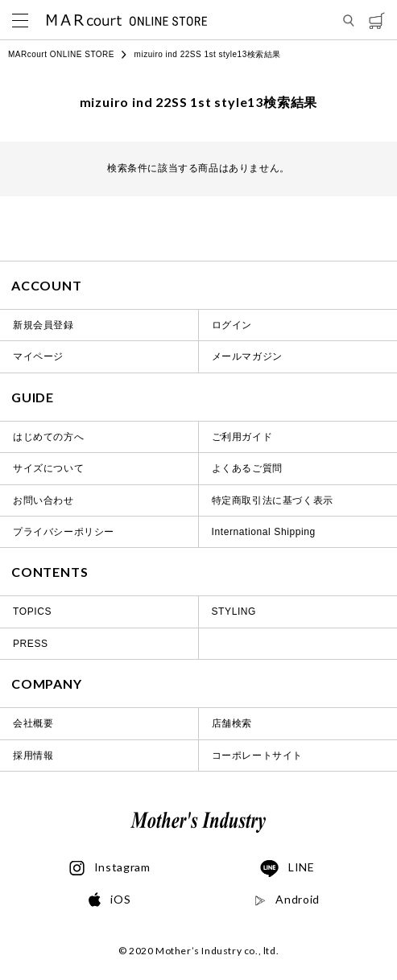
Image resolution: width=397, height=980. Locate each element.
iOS (110, 900)
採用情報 (33, 756)
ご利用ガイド (242, 437)
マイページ (38, 356)
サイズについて (48, 468)
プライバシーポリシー (64, 532)
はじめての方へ (48, 437)
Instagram (110, 868)
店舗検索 (232, 723)
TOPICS (32, 611)
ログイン (232, 325)
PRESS (31, 644)
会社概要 (33, 723)
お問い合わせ (43, 500)
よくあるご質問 (247, 468)
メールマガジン (247, 356)
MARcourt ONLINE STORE (61, 54)
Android (287, 900)
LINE (287, 869)
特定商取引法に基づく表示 (273, 500)
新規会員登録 (43, 325)
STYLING (234, 611)
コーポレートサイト (257, 756)
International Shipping (264, 532)
